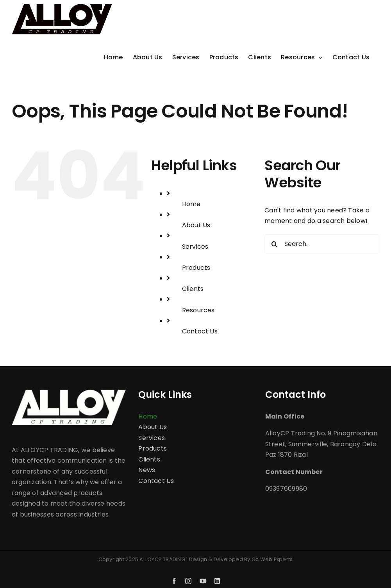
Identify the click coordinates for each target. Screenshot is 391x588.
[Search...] (322, 244)
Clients (193, 289)
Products (196, 268)
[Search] (274, 244)
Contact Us (200, 331)
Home (191, 204)
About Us (196, 225)
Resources (198, 310)
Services (195, 247)
